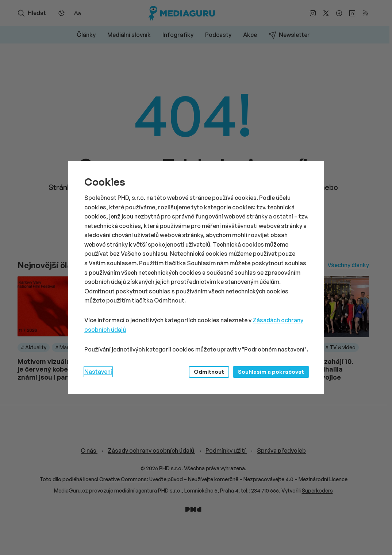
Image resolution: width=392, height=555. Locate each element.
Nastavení (98, 372)
